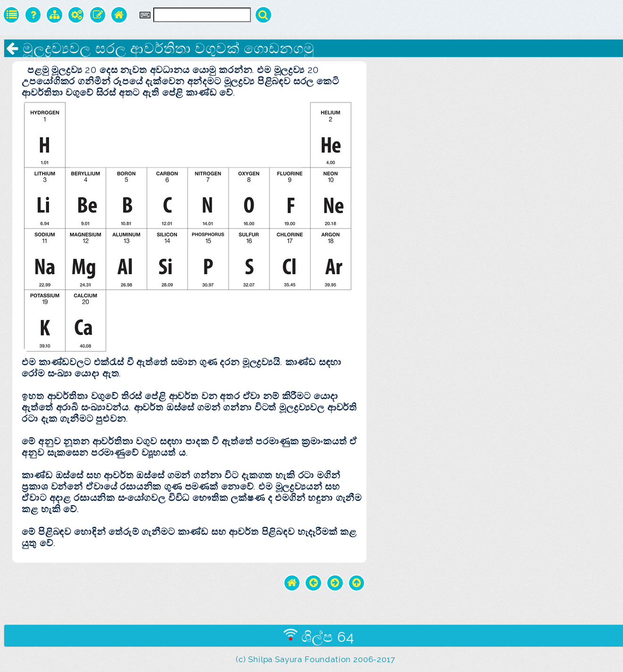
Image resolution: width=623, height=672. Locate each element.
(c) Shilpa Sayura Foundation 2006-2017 (315, 659)
